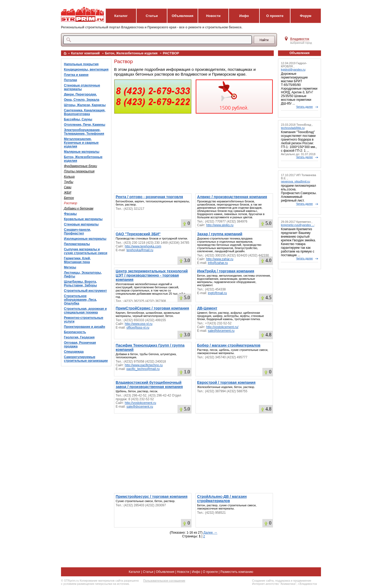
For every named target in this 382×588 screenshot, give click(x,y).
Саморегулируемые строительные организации (86, 359)
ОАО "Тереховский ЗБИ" (138, 234)
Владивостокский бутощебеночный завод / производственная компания (149, 385)
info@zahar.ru (218, 263)
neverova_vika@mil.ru (295, 181)
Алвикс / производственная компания (232, 197)
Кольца (69, 177)
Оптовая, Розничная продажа (80, 345)
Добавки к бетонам (79, 208)
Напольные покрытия (81, 64)
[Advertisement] (194, 154)
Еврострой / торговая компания (226, 382)
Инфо (244, 16)
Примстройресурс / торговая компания (152, 496)
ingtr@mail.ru (218, 293)
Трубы (69, 182)
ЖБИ (68, 193)
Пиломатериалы (77, 244)
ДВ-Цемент (207, 308)
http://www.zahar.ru (220, 259)
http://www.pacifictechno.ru (144, 365)
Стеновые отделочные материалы (82, 87)
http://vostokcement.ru (140, 403)
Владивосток (300, 39)
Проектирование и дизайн (84, 327)
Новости (213, 16)
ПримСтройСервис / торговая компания (152, 308)
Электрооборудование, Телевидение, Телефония (84, 132)
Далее (210, 533)
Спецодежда (74, 352)
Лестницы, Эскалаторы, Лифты (83, 275)
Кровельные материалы (83, 219)
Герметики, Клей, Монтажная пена (77, 260)
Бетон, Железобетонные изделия (131, 53)
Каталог (121, 16)
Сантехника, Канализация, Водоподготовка (85, 112)
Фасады (70, 214)
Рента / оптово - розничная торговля (149, 197)
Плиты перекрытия (79, 171)
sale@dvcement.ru (221, 331)
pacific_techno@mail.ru (143, 369)
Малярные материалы (82, 152)
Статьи (152, 16)
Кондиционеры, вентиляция (86, 69)
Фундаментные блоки (81, 166)
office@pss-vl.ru (138, 328)
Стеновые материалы (81, 224)
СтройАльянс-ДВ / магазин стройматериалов (222, 499)
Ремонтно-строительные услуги (84, 320)
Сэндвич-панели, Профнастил (77, 232)
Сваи (68, 187)
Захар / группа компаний (220, 234)
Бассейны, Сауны (78, 119)
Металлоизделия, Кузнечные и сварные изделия (81, 143)
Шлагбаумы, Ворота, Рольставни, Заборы (80, 284)
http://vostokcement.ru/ (222, 327)
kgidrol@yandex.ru (293, 69)
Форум (305, 16)
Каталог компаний (85, 53)
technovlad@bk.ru (293, 128)
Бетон (69, 198)
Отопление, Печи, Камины (85, 125)
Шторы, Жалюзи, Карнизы (85, 105)
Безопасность (75, 332)
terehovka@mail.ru (140, 250)
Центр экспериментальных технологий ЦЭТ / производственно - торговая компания (152, 275)
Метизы (70, 267)
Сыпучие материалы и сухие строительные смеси (86, 251)
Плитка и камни (76, 75)
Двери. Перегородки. (80, 94)
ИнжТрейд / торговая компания (226, 271)
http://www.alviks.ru (220, 225)
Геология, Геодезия (79, 337)
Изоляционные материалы (85, 239)
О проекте (275, 16)
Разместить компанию (237, 572)
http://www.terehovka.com (143, 246)
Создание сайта (263, 581)
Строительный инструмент (85, 291)
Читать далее (304, 107)
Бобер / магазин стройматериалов (229, 345)
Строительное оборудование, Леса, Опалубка (80, 300)
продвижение (302, 581)
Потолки (70, 80)
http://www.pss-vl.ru (138, 324)
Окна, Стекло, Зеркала (82, 100)
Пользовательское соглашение (164, 581)
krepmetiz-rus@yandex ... (298, 225)
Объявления (183, 16)
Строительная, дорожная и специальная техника (85, 311)
